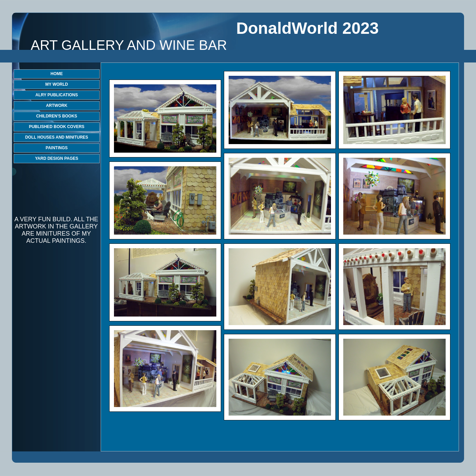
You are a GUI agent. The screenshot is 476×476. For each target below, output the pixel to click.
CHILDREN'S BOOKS (57, 116)
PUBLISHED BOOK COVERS (57, 127)
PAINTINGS (57, 148)
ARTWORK (57, 106)
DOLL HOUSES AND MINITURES (57, 137)
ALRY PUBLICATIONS (57, 95)
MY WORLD (57, 84)
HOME (57, 74)
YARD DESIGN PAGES (57, 158)
